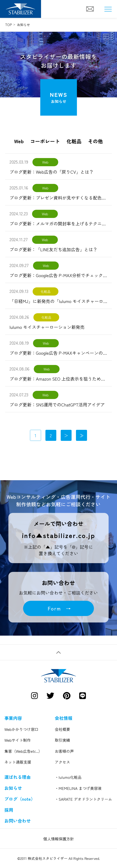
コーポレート (45, 141)
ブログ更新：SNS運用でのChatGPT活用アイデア (57, 405)
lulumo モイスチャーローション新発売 (47, 327)
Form (54, 608)
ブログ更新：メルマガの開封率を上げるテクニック (60, 223)
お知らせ (13, 788)
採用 (9, 810)
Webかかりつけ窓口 (21, 729)
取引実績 (62, 740)
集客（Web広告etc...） (23, 751)
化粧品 (74, 141)
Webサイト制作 (18, 740)
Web (19, 141)
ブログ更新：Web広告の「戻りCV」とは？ (52, 172)
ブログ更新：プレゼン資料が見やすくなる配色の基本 (62, 198)
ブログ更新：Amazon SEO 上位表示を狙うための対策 (62, 379)
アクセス (62, 762)
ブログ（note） (20, 799)
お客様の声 (64, 751)
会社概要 (62, 729)
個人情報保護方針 (59, 839)
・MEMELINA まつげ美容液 (78, 788)
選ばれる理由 (18, 777)
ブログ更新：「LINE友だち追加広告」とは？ (53, 249)
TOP (9, 25)
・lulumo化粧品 (68, 777)
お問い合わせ (18, 821)
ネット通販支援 (18, 762)
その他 (95, 141)
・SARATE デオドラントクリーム (83, 799)
